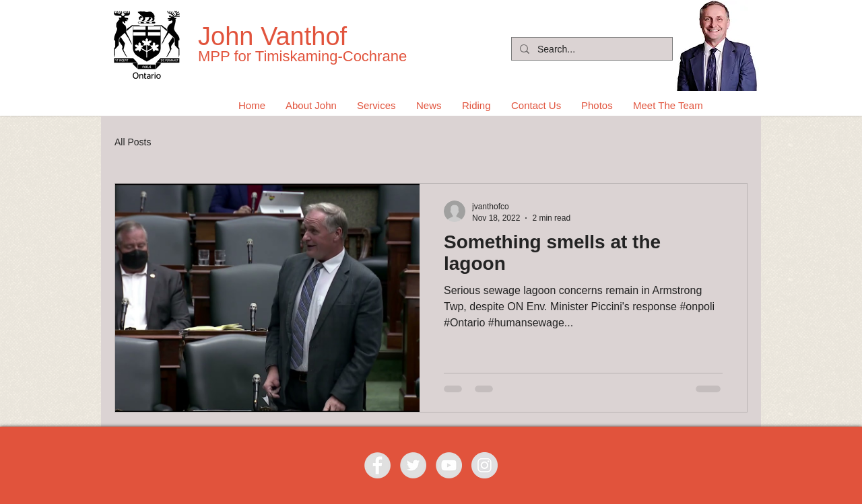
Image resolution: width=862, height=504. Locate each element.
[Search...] (591, 50)
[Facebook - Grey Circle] (377, 465)
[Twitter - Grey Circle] (413, 465)
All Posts (133, 142)
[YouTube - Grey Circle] (449, 465)
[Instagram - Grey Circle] (485, 465)
